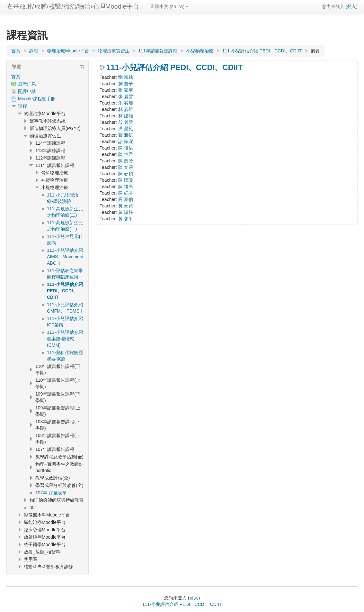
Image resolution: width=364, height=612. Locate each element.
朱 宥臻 (126, 103)
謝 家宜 (126, 142)
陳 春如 (126, 174)
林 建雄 (126, 116)
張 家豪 (126, 90)
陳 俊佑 (126, 148)
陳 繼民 (126, 187)
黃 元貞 (126, 206)
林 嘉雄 (126, 109)
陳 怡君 (126, 154)
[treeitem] (48, 77)
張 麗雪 (126, 96)
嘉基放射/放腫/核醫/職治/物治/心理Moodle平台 (73, 6)
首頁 (16, 77)
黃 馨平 (126, 219)
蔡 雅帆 (126, 135)
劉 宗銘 (126, 77)
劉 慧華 (126, 84)
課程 (22, 106)
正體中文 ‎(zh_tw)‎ (169, 6)
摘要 (315, 51)
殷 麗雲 (126, 122)
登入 (351, 6)
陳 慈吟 (126, 161)
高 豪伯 (126, 199)
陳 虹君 (126, 193)
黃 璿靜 (126, 212)
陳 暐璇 (126, 180)
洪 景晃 (126, 129)
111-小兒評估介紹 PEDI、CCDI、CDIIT (174, 68)
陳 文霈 (126, 167)
